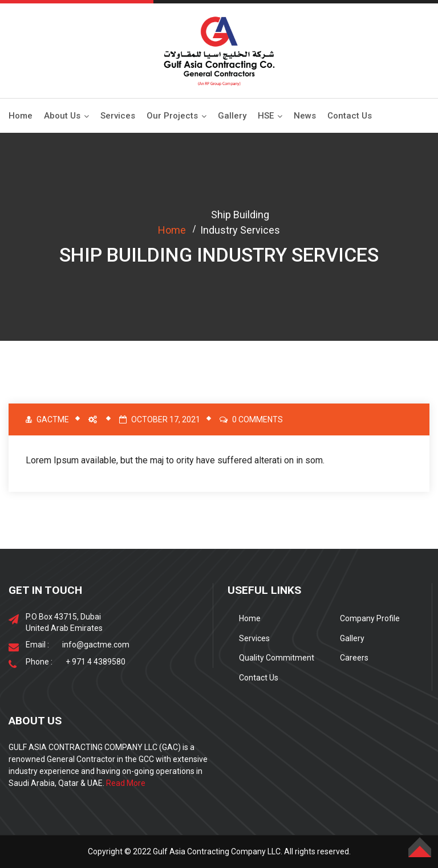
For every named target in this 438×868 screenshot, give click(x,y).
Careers (354, 658)
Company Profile (370, 618)
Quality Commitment (277, 658)
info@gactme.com (96, 645)
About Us (62, 116)
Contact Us (350, 116)
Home (21, 116)
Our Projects (172, 116)
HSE (266, 116)
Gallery (232, 116)
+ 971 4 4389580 (96, 662)
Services (118, 116)
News (305, 116)
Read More (126, 783)
